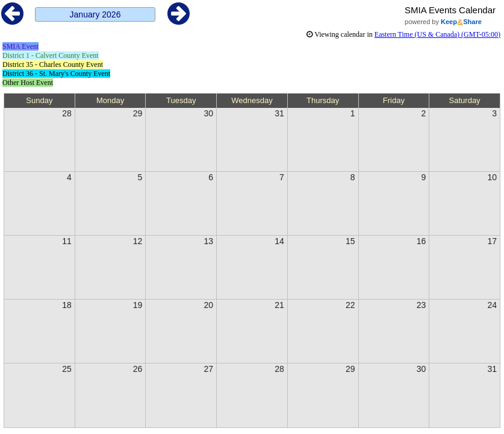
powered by (443, 22)
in (403, 34)
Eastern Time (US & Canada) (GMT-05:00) (437, 34)
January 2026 (95, 14)
